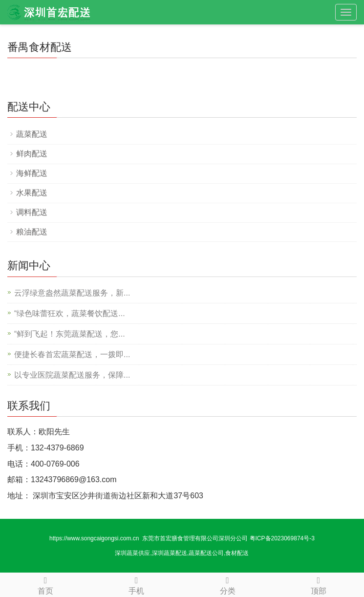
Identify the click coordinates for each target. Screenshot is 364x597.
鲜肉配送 (32, 154)
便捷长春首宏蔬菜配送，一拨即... (72, 354)
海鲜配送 (32, 173)
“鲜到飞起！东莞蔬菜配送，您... (70, 334)
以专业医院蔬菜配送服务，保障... (72, 375)
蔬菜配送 (32, 134)
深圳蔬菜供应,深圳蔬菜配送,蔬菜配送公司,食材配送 (182, 553)
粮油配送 (32, 232)
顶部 (319, 584)
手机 (136, 584)
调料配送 (32, 212)
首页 (45, 584)
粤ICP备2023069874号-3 (282, 538)
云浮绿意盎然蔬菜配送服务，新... (72, 293)
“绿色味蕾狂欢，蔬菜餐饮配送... (70, 313)
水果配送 (32, 193)
